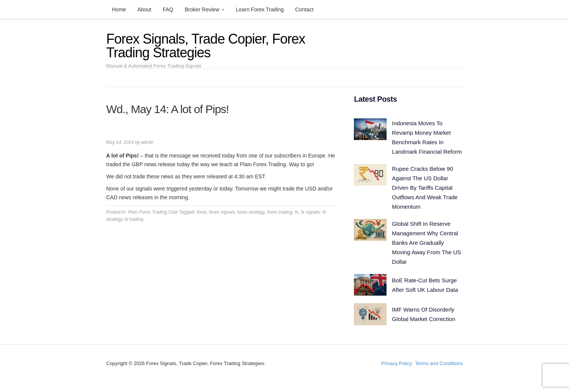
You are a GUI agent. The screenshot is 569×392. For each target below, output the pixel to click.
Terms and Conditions (439, 363)
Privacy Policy (397, 363)
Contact (304, 9)
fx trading (134, 219)
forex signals (222, 212)
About (144, 9)
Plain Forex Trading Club (153, 212)
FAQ (168, 9)
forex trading (280, 212)
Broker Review (205, 9)
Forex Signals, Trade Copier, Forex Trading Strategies (206, 46)
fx (296, 212)
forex (202, 212)
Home (119, 9)
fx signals (310, 212)
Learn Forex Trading (260, 9)
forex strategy (251, 212)
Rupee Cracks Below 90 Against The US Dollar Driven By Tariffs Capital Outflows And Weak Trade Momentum (425, 188)
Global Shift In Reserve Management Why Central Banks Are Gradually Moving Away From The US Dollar (426, 243)
